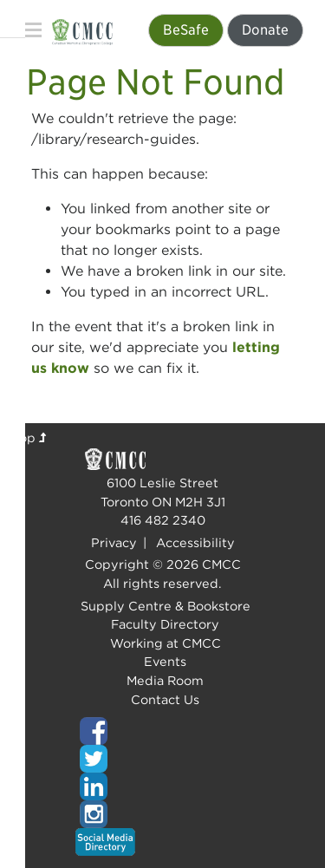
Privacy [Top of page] (114, 542)
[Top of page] (163, 731)
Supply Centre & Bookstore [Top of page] (166, 606)
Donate (265, 30)
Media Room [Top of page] (165, 680)
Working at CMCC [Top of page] (166, 643)
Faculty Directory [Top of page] (165, 624)
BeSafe (186, 30)
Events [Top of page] (165, 661)
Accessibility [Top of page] (195, 542)
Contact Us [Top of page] (165, 699)
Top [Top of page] (29, 437)
